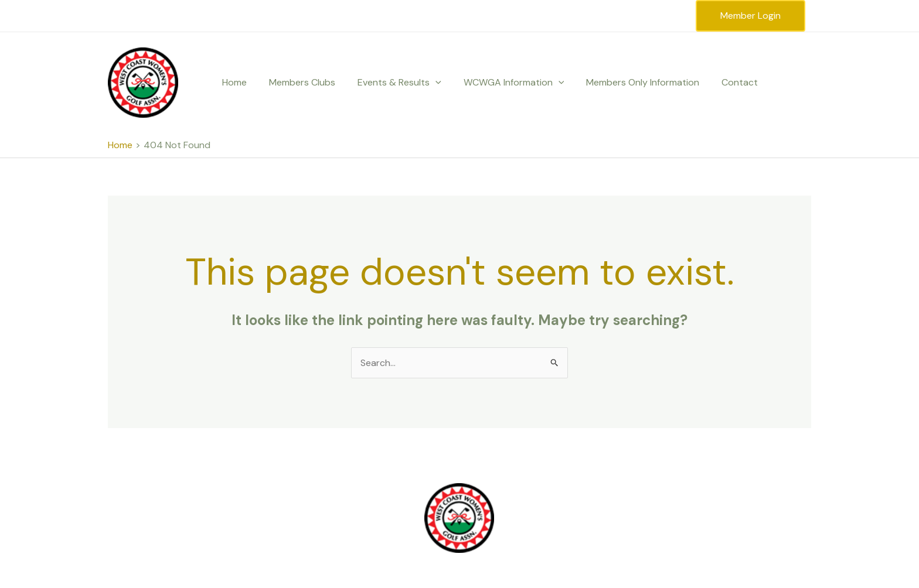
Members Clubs (297, 82)
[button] (427, 83)
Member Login (750, 16)
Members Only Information (627, 82)
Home (233, 82)
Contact (720, 82)
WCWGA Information (502, 83)
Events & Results (391, 83)
